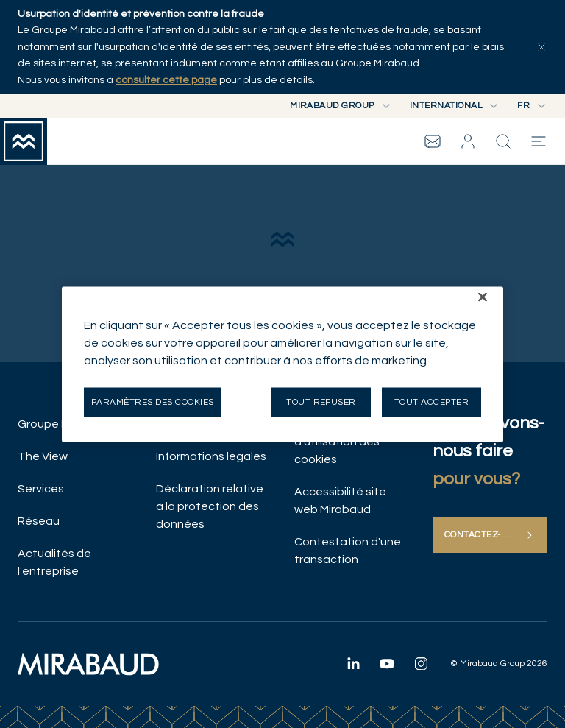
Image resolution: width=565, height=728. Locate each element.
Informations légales (211, 456)
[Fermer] (483, 297)
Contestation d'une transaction (348, 551)
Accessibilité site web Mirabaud (340, 501)
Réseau (39, 521)
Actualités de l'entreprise (54, 562)
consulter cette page (166, 80)
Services (41, 489)
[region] (282, 364)
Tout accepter (431, 402)
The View (43, 456)
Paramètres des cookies (153, 402)
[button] (468, 141)
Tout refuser (321, 402)
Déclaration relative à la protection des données (210, 506)
